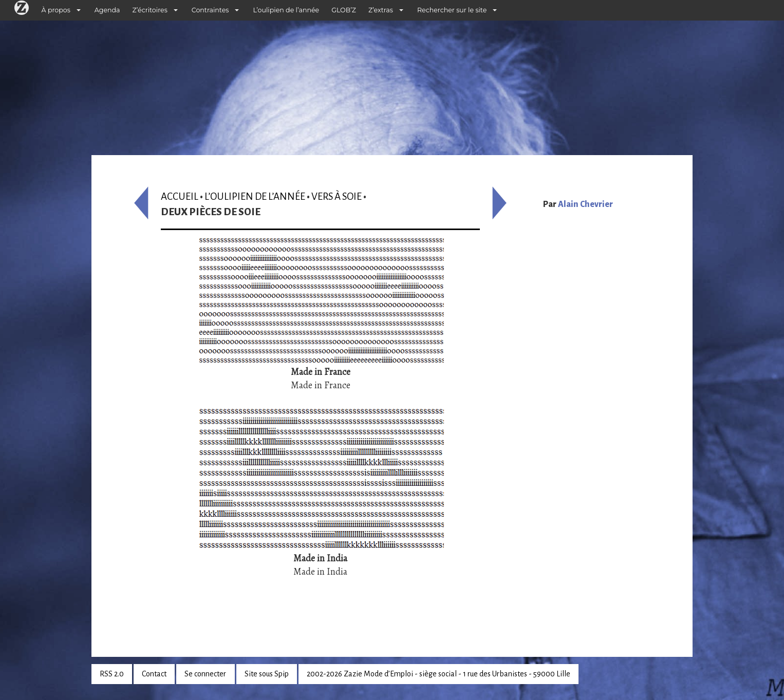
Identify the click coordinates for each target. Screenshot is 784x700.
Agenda (107, 10)
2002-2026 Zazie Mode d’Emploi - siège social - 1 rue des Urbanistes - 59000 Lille (438, 674)
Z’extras (381, 10)
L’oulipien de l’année (286, 10)
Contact (154, 674)
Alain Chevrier (585, 204)
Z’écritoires (150, 10)
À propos (56, 10)
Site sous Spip (267, 674)
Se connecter (205, 674)
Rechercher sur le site (452, 10)
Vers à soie (337, 196)
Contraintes (210, 10)
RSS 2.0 (112, 674)
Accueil (180, 196)
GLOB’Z (344, 10)
